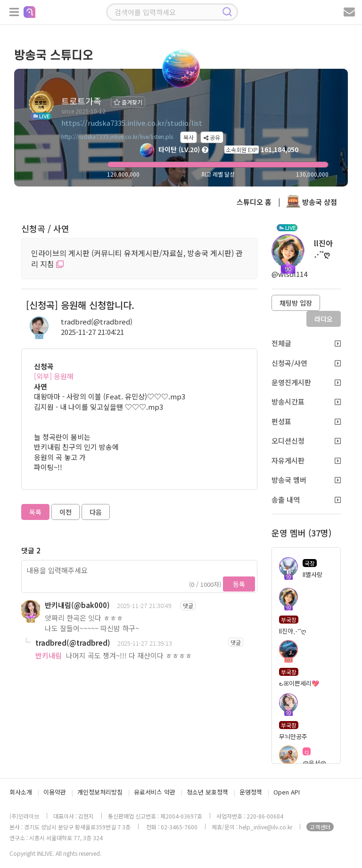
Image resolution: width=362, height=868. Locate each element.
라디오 (324, 319)
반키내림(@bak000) (77, 605)
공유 (212, 137)
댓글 (188, 605)
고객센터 (320, 827)
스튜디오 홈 (254, 202)
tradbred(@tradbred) (97, 321)
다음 (96, 512)
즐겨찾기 (128, 102)
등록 (239, 584)
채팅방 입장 (296, 303)
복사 (189, 137)
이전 (66, 512)
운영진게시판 (306, 382)
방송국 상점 (312, 202)
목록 (35, 512)
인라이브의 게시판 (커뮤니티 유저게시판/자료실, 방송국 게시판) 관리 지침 (137, 258)
